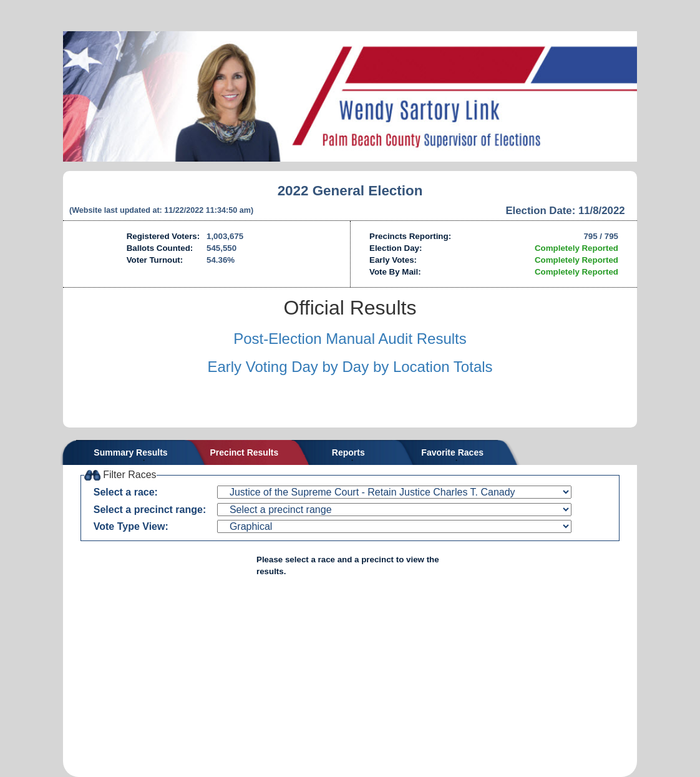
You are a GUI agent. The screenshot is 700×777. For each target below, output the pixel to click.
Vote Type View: (131, 526)
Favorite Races (452, 452)
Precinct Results (245, 452)
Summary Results (130, 452)
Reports (348, 452)
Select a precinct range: (150, 510)
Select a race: (126, 492)
